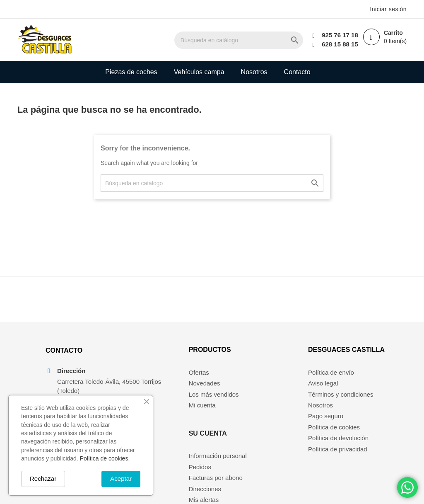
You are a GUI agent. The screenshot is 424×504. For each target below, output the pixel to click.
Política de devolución (340, 446)
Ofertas (168, 380)
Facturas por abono (270, 402)
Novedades (173, 391)
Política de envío (333, 380)
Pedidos (254, 391)
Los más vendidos (183, 402)
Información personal (272, 380)
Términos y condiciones (343, 402)
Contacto (297, 72)
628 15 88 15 (337, 44)
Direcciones (259, 413)
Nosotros (254, 72)
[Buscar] (248, 40)
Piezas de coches (131, 72)
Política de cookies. (105, 458)
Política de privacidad (340, 457)
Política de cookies (336, 435)
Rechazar (43, 479)
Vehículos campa (199, 72)
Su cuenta (262, 358)
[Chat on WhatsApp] (407, 487)
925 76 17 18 (337, 35)
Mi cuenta (171, 413)
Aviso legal (325, 391)
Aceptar (121, 479)
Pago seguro (328, 424)
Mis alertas (258, 424)
